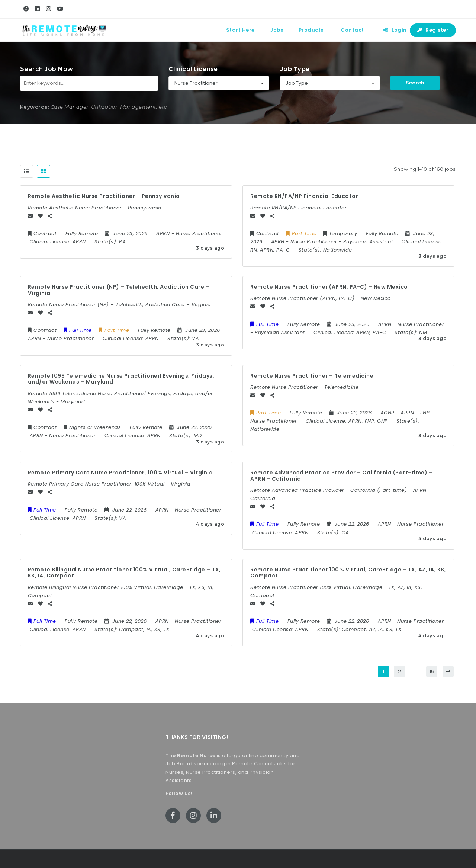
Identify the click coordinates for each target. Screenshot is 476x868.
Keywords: (35, 107)
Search (415, 83)
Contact (352, 30)
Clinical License (193, 69)
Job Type (295, 69)
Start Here (240, 30)
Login (395, 30)
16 (432, 671)
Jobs (276, 30)
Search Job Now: (48, 69)
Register (433, 30)
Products (311, 30)
